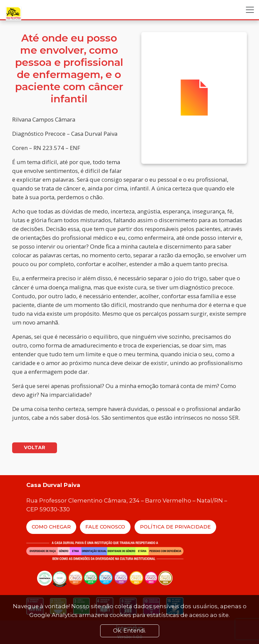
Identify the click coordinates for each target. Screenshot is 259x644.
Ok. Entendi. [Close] (129, 631)
